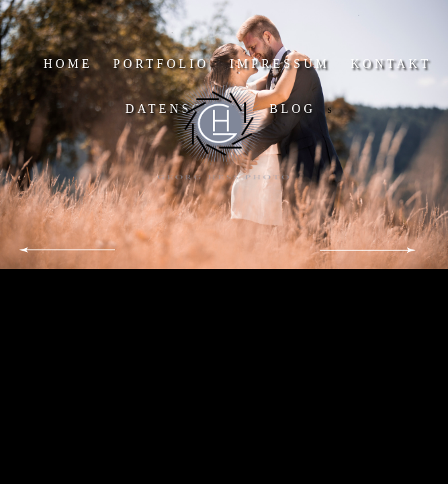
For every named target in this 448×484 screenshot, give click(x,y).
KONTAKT (391, 64)
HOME (68, 64)
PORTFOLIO (161, 64)
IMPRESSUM (280, 64)
